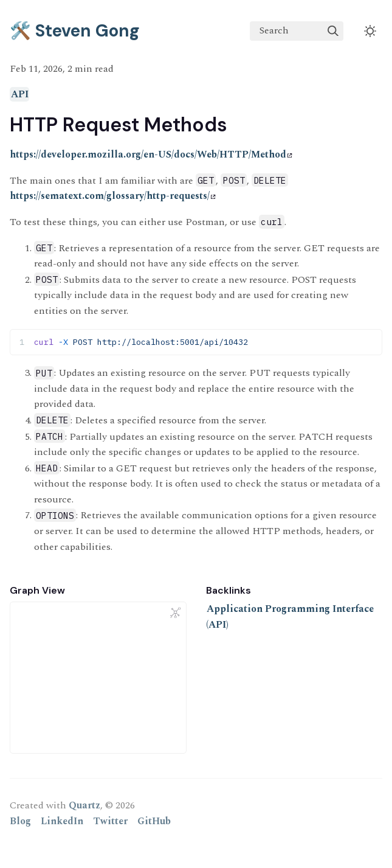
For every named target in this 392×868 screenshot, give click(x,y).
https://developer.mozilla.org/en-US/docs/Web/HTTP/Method (151, 155)
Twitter (110, 821)
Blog (20, 821)
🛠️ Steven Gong (75, 31)
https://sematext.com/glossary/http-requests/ (113, 196)
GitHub (154, 821)
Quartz (84, 805)
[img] (333, 31)
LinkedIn (62, 821)
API (20, 94)
